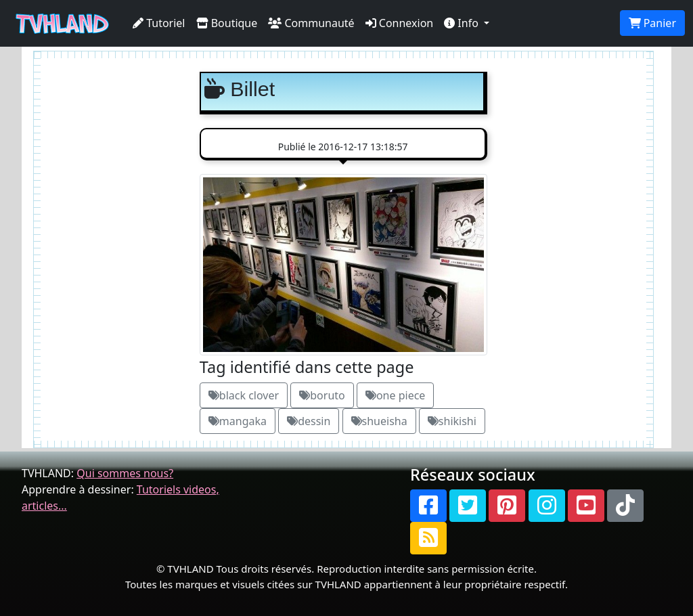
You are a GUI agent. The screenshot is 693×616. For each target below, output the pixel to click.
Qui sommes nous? (125, 473)
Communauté (311, 23)
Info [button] (463, 23)
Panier (652, 23)
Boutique (227, 23)
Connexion (400, 23)
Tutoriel (159, 23)
